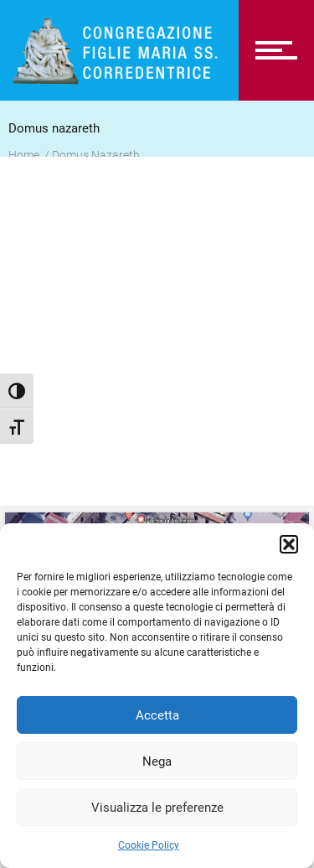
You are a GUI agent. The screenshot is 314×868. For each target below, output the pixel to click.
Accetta (157, 715)
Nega (157, 761)
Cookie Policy (149, 845)
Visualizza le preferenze (157, 808)
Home (24, 155)
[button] (289, 544)
